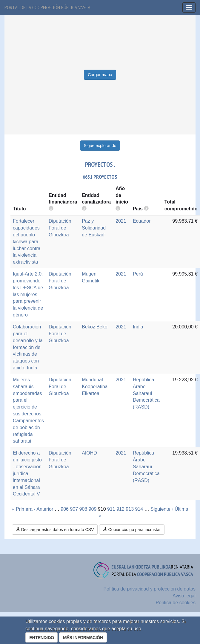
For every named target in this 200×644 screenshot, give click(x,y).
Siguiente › (162, 509)
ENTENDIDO (41, 637)
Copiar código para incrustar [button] (132, 530)
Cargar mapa (100, 75)
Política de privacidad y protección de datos (149, 589)
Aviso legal (184, 596)
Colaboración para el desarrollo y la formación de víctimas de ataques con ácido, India (28, 347)
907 (74, 509)
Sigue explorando (100, 146)
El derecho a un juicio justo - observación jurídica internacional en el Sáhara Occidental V (27, 473)
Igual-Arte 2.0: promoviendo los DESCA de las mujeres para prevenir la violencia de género (28, 294)
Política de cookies (176, 603)
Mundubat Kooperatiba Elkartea (95, 387)
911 (111, 509)
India (138, 327)
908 (83, 509)
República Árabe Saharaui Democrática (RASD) (146, 393)
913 (130, 509)
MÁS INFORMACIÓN (83, 637)
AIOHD (89, 453)
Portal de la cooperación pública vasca (47, 7)
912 (120, 509)
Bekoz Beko (94, 327)
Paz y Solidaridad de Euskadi (94, 228)
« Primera (22, 509)
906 (65, 509)
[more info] (118, 209)
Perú (138, 274)
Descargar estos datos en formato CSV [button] (55, 530)
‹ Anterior (43, 509)
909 (93, 509)
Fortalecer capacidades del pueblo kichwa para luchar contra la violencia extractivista (27, 241)
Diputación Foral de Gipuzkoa (60, 228)
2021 (121, 221)
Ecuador (142, 221)
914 (139, 509)
